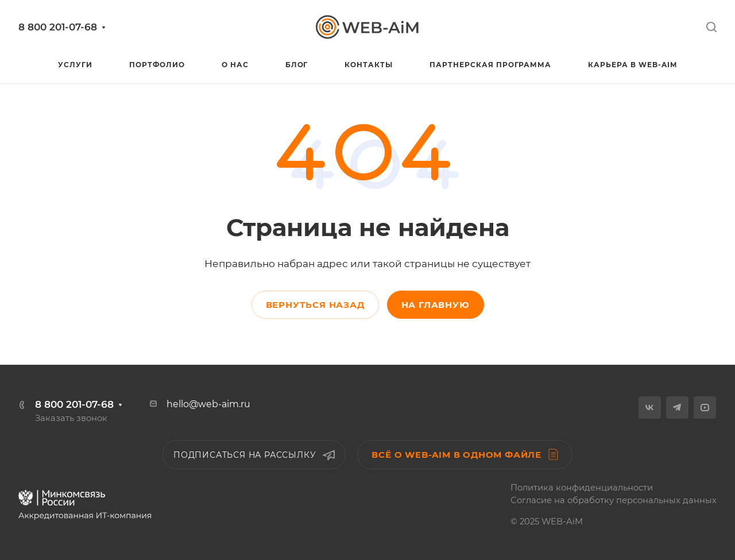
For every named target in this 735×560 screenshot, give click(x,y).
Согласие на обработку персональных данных (614, 500)
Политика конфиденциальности (582, 488)
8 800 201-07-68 (58, 27)
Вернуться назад (315, 305)
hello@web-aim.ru (208, 404)
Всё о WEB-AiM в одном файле (465, 454)
